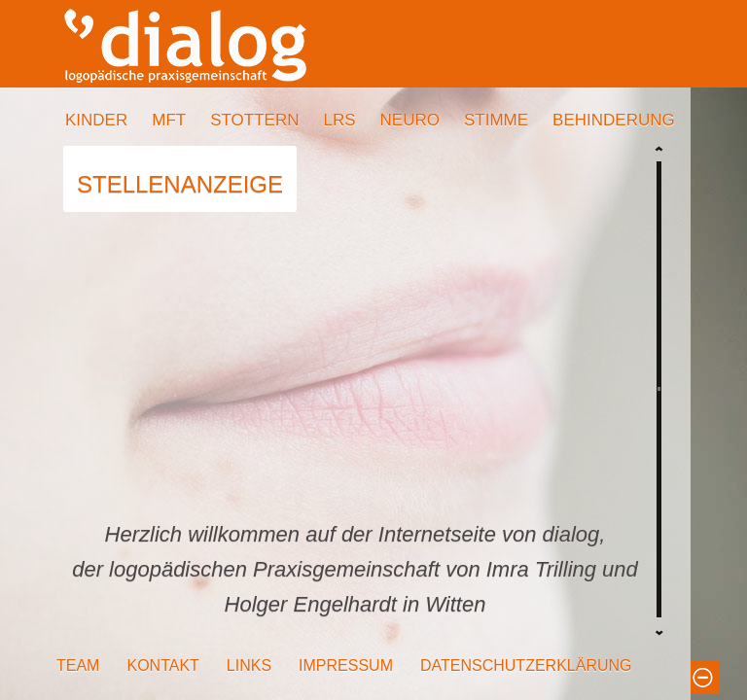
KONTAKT (162, 665)
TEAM (78, 665)
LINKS (249, 665)
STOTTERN (254, 120)
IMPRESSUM (346, 665)
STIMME (496, 120)
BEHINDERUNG (614, 120)
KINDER (96, 120)
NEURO (410, 120)
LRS (339, 120)
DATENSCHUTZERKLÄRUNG (526, 665)
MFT (169, 120)
